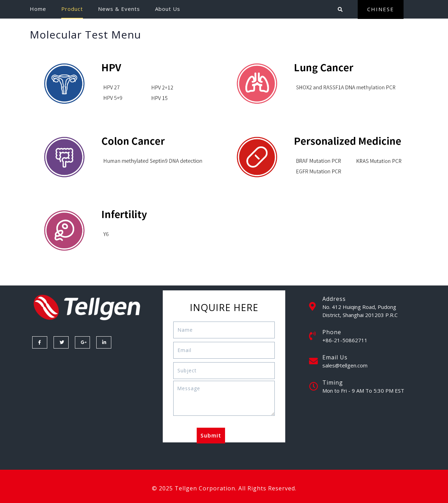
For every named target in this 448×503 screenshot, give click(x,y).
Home (38, 9)
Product (72, 9)
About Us (168, 9)
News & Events (119, 9)
